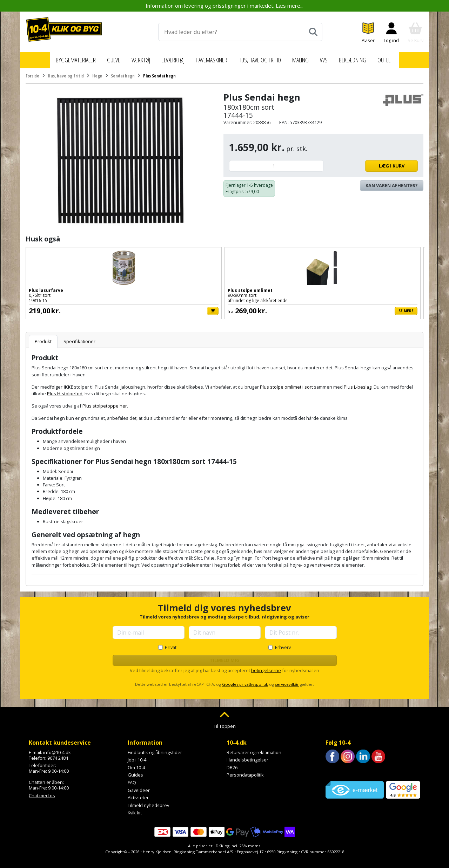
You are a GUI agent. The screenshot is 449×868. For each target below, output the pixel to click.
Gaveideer (139, 786)
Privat (171, 643)
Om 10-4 (136, 764)
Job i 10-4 (137, 756)
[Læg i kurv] (93, 307)
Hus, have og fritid (264, 58)
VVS (334, 58)
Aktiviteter (138, 794)
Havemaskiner (209, 58)
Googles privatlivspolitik (245, 680)
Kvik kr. (135, 809)
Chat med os (42, 792)
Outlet (398, 58)
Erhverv (283, 643)
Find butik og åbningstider (155, 748)
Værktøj (133, 58)
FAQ (132, 779)
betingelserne (266, 667)
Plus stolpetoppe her (105, 402)
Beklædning (364, 58)
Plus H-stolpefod (65, 390)
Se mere (167, 307)
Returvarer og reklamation (254, 748)
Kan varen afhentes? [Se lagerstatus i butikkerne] (392, 182)
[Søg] (313, 32)
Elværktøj (167, 58)
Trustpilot (336, 768)
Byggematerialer (65, 58)
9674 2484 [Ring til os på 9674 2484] (58, 754)
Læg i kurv (372, 162)
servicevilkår (287, 680)
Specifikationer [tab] (79, 337)
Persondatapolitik (245, 771)
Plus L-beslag (358, 383)
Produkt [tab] (43, 337)
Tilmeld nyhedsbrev (148, 801)
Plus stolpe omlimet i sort (286, 383)
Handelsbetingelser (247, 756)
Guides (135, 771)
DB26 (232, 764)
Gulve (105, 58)
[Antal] (276, 162)
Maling (310, 58)
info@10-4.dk (57, 748)
